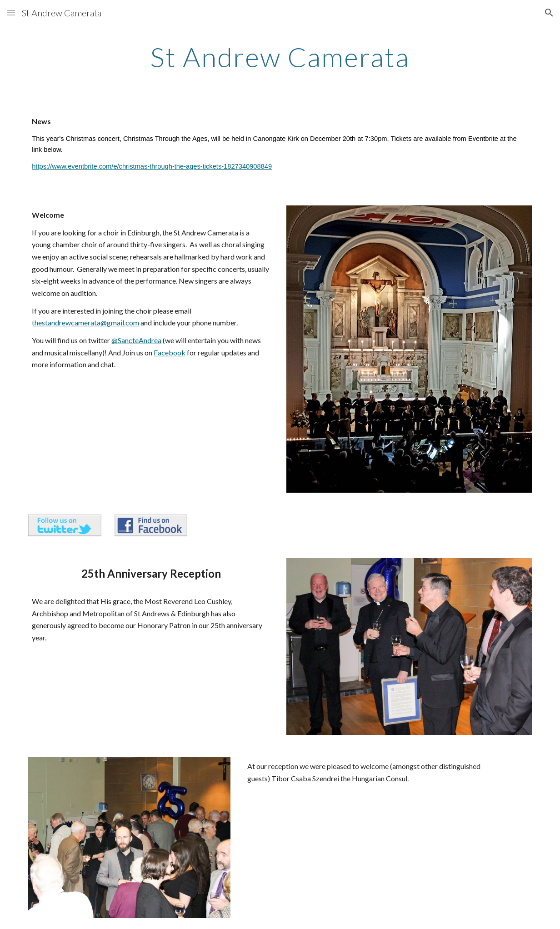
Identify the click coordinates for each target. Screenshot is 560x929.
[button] (11, 12)
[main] (280, 57)
